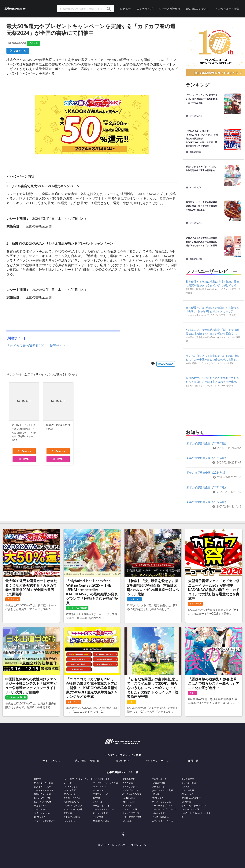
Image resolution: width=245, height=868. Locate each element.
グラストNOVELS (161, 817)
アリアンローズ (100, 794)
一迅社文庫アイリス (132, 817)
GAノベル (98, 802)
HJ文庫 (38, 779)
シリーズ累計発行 (169, 9)
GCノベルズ (187, 794)
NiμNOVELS (129, 798)
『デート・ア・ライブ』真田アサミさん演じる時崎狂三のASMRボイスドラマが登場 (202, 99)
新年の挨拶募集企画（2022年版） (207, 502)
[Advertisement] (213, 410)
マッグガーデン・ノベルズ (106, 783)
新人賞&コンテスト (198, 9)
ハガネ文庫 (98, 817)
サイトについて (52, 761)
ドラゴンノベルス (43, 813)
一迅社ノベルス (41, 806)
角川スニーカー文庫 (44, 783)
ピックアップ (13, 599)
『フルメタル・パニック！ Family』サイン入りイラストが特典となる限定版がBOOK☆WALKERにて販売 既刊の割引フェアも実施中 (202, 139)
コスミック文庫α (130, 809)
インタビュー (134, 599)
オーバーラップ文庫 (161, 802)
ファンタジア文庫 (131, 813)
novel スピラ (129, 802)
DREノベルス (99, 787)
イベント (33, 43)
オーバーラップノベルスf (164, 809)
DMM (24, 459)
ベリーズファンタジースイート (78, 779)
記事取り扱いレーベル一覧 (123, 772)
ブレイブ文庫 (158, 813)
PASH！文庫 (70, 790)
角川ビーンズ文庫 (43, 787)
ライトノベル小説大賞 (77, 608)
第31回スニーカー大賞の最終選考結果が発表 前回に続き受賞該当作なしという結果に (201, 206)
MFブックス (158, 798)
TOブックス (69, 821)
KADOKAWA (166, 364)
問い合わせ (122, 761)
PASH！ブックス (72, 787)
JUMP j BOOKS (71, 802)
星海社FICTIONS (101, 821)
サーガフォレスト (101, 806)
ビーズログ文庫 (100, 813)
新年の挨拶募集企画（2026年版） (207, 443)
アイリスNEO (41, 809)
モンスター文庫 (189, 783)
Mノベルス (187, 787)
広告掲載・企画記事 (87, 761)
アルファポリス (159, 779)
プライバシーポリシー (158, 761)
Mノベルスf (98, 790)
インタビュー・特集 (227, 9)
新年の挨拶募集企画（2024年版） (207, 473)
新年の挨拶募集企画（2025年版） (207, 458)
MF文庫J (156, 794)
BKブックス (40, 817)
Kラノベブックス (42, 798)
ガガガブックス (130, 787)
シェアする (18, 51)
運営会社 (193, 761)
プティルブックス (160, 787)
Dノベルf (68, 783)
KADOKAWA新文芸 (191, 798)
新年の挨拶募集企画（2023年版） (207, 487)
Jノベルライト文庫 (190, 809)
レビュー (125, 9)
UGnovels (186, 802)
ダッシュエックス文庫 (162, 790)
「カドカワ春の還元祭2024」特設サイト (36, 346)
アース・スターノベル (103, 809)
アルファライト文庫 (73, 809)
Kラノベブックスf (43, 802)
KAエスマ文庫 (159, 783)
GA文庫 (97, 798)
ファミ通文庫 (188, 779)
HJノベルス (128, 806)
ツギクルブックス (101, 779)
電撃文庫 (68, 813)
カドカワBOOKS (72, 817)
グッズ (132, 702)
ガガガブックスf (130, 790)
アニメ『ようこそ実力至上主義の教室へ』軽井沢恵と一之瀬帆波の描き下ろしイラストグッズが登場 (201, 242)
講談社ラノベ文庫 (43, 794)
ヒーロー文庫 (188, 790)
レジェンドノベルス (73, 806)
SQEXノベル (70, 794)
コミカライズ (145, 9)
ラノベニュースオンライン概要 (123, 755)
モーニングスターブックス (194, 806)
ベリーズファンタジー (45, 821)
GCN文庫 (127, 821)
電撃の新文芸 (129, 779)
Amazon (24, 451)
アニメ (192, 693)
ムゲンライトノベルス (162, 821)
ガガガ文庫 (128, 783)
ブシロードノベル (72, 798)
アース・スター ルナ (44, 790)
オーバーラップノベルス (163, 806)
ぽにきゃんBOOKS (132, 794)
